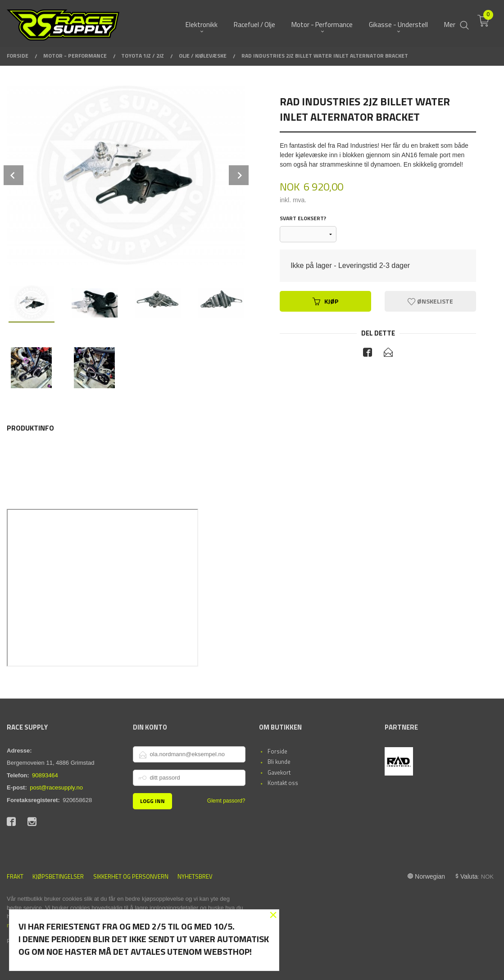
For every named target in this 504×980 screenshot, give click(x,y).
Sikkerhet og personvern (131, 877)
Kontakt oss (283, 783)
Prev (14, 175)
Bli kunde (279, 762)
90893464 (45, 775)
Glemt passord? (226, 801)
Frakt (15, 877)
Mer (450, 23)
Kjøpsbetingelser (58, 877)
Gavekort (279, 772)
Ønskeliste (430, 301)
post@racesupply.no (56, 787)
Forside (277, 751)
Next (239, 175)
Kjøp (325, 301)
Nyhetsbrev (195, 877)
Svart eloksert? (303, 218)
